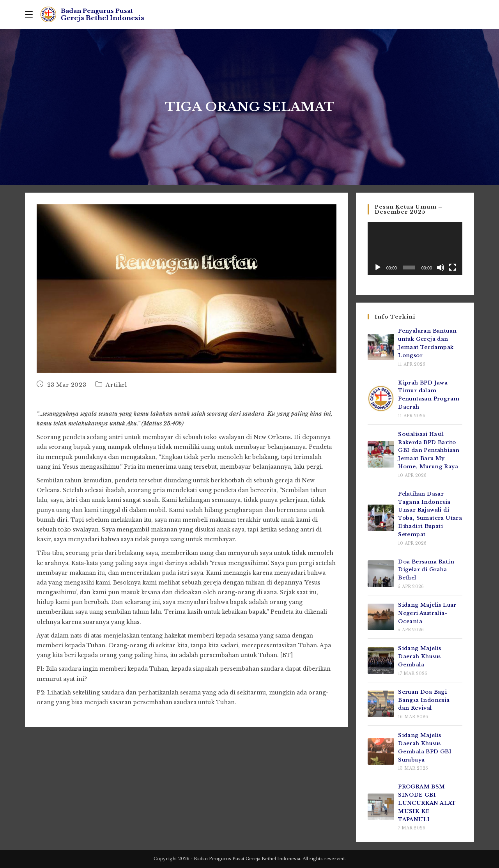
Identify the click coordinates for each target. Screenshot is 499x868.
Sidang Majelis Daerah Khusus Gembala (420, 656)
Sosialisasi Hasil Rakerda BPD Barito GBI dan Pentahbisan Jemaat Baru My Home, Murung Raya (429, 450)
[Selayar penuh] (453, 267)
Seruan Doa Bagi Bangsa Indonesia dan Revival (424, 700)
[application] (415, 249)
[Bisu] (441, 267)
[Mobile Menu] (29, 14)
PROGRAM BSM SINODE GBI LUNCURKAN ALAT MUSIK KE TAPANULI (427, 803)
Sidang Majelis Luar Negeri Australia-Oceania (427, 613)
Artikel (116, 385)
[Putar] (378, 267)
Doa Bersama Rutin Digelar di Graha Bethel (426, 570)
